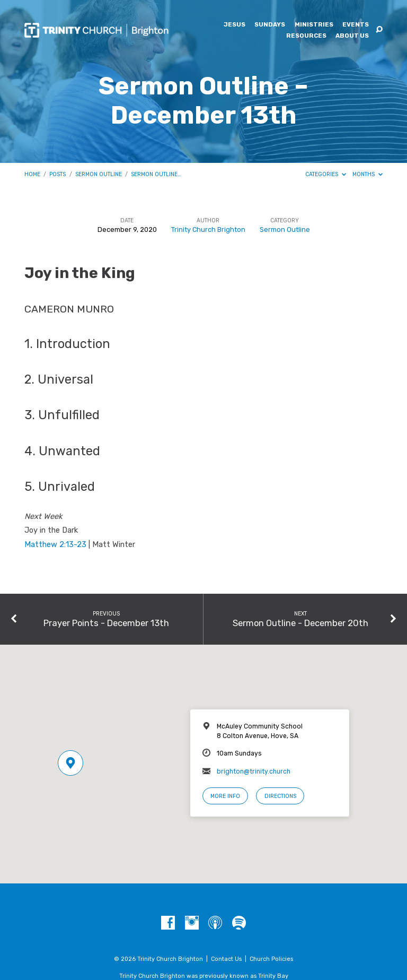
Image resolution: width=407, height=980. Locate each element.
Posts (57, 174)
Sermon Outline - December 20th (300, 623)
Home (32, 174)
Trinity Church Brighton (208, 229)
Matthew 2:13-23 (55, 544)
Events (356, 25)
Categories (326, 174)
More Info (225, 796)
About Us (352, 36)
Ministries (314, 25)
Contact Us (226, 959)
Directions (280, 796)
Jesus (235, 25)
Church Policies (271, 959)
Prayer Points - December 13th (106, 623)
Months (368, 174)
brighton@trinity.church (254, 771)
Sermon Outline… (156, 174)
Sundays (270, 25)
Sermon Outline (99, 174)
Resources (306, 36)
